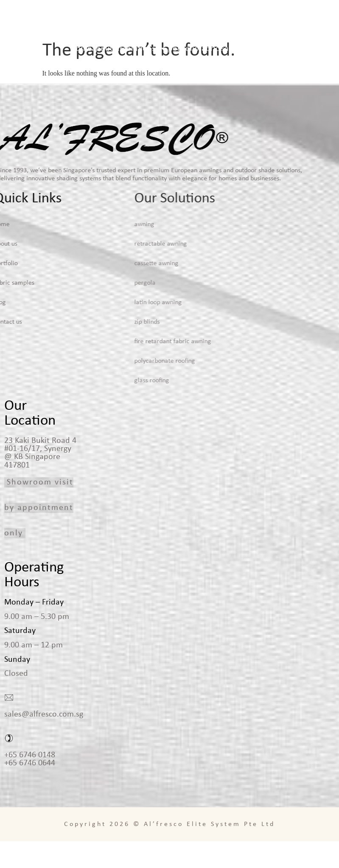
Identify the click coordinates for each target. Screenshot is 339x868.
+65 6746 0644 (30, 790)
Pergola (104, 310)
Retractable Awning (120, 271)
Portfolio (184, 49)
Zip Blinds (106, 349)
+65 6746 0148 (30, 782)
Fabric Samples (224, 49)
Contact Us (283, 49)
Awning (103, 251)
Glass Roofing (111, 407)
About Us (107, 49)
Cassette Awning (115, 290)
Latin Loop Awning (117, 329)
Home (81, 49)
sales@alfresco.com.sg (44, 741)
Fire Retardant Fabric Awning (132, 368)
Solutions (146, 49)
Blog (258, 49)
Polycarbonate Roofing (124, 388)
